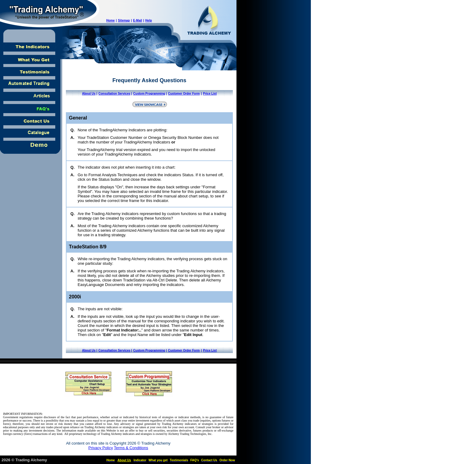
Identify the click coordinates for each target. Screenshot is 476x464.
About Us (89, 94)
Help (149, 20)
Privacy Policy (101, 448)
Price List (210, 94)
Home (110, 20)
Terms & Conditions (131, 448)
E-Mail (137, 20)
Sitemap (124, 20)
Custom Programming (149, 94)
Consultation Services (114, 94)
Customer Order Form (184, 94)
